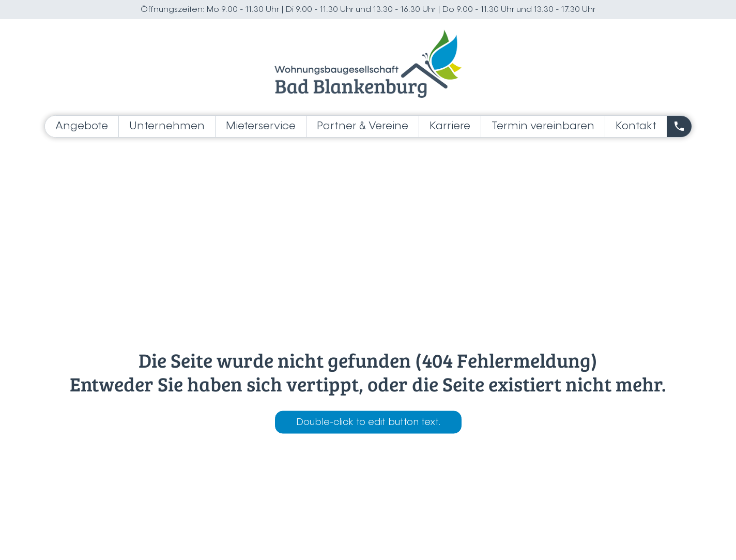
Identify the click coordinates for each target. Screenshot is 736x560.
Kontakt (636, 126)
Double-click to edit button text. (368, 422)
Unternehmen (167, 126)
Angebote (82, 126)
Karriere (450, 126)
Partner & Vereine (363, 126)
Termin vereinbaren (543, 126)
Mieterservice (261, 126)
